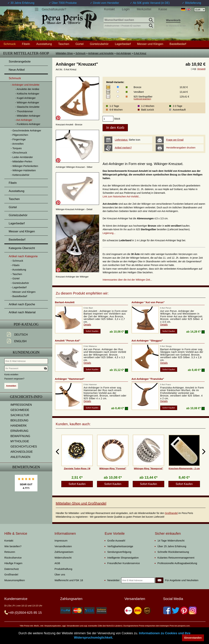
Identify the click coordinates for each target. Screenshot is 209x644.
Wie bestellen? (13, 546)
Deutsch (21, 335)
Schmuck (81, 53)
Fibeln (26, 44)
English (20, 341)
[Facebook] (167, 610)
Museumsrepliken (15, 580)
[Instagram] (193, 610)
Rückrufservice (13, 558)
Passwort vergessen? (14, 379)
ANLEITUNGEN (20, 457)
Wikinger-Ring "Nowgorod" (148, 468)
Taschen (64, 44)
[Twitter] (176, 610)
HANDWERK (19, 426)
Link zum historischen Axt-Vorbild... (121, 197)
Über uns (60, 574)
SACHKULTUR (20, 415)
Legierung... (109, 233)
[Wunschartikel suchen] (129, 20)
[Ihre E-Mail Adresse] (26, 361)
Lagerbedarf (123, 44)
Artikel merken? (123, 148)
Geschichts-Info (26, 397)
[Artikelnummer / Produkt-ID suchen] (129, 25)
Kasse (163, 9)
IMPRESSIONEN (21, 405)
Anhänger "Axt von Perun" (148, 302)
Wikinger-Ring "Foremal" (113, 468)
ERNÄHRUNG (19, 431)
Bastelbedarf (178, 44)
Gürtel (79, 44)
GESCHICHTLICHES (24, 447)
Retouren (10, 552)
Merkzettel (144, 9)
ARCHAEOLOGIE (22, 452)
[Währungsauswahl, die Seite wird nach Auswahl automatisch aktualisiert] (200, 10)
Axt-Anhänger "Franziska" (148, 379)
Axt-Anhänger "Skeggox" (147, 341)
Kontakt (109, 9)
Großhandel (171, 513)
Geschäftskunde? (54, 9)
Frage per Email (175, 140)
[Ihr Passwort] (26, 368)
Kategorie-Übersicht (22, 248)
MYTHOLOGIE (20, 441)
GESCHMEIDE (20, 410)
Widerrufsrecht (63, 558)
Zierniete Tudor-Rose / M (77, 468)
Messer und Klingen (150, 44)
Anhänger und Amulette (101, 53)
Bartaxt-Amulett (65, 302)
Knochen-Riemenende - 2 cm (184, 468)
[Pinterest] (184, 610)
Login (126, 9)
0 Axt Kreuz (140, 53)
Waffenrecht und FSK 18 (69, 580)
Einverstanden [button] (193, 638)
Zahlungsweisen (64, 552)
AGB (57, 563)
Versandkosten (63, 546)
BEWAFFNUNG (20, 436)
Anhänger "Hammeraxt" (70, 379)
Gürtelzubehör (99, 44)
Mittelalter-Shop (64, 53)
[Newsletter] (159, 580)
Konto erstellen (11, 375)
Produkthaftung (63, 569)
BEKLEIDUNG (19, 420)
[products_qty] (108, 119)
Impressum (61, 541)
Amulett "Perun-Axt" (68, 341)
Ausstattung (44, 44)
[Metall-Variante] (118, 87)
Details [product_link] (87, 325)
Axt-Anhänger (124, 53)
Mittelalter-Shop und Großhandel (81, 503)
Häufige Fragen (13, 563)
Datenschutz (12, 569)
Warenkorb (173, 20)
